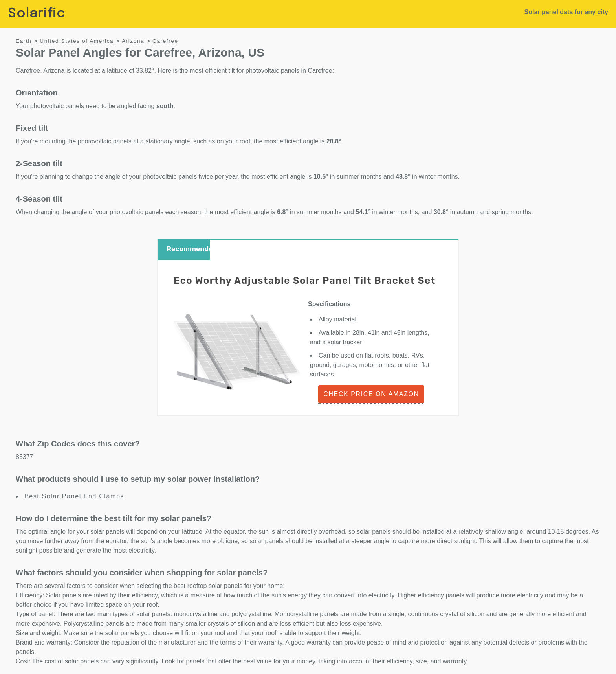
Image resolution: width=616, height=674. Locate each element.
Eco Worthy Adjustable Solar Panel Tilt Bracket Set (305, 281)
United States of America (77, 41)
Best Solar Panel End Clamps (74, 496)
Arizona (133, 41)
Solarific (37, 14)
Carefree (165, 41)
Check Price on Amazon (371, 394)
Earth (24, 41)
